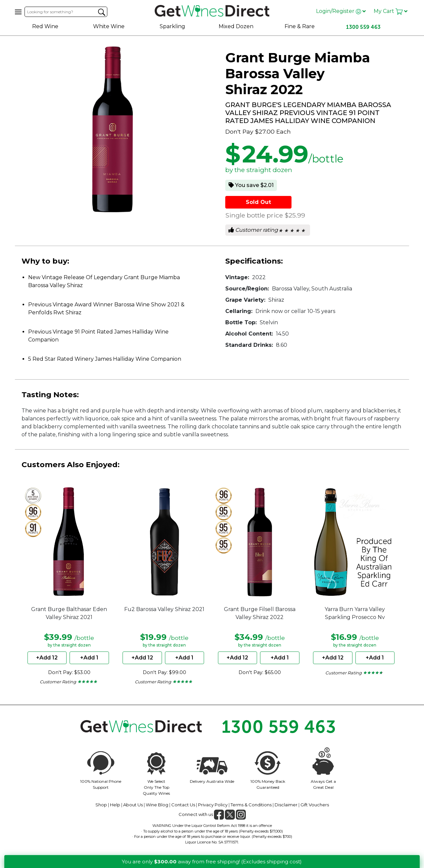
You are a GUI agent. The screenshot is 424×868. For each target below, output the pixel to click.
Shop (101, 805)
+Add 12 (47, 658)
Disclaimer (286, 805)
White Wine (109, 26)
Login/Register (341, 11)
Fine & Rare (300, 26)
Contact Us (183, 805)
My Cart (391, 11)
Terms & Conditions (251, 805)
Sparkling (172, 26)
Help (115, 805)
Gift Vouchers (315, 805)
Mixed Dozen (236, 26)
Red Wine (45, 26)
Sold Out (258, 202)
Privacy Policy (213, 805)
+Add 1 (89, 658)
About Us (133, 805)
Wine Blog (157, 805)
